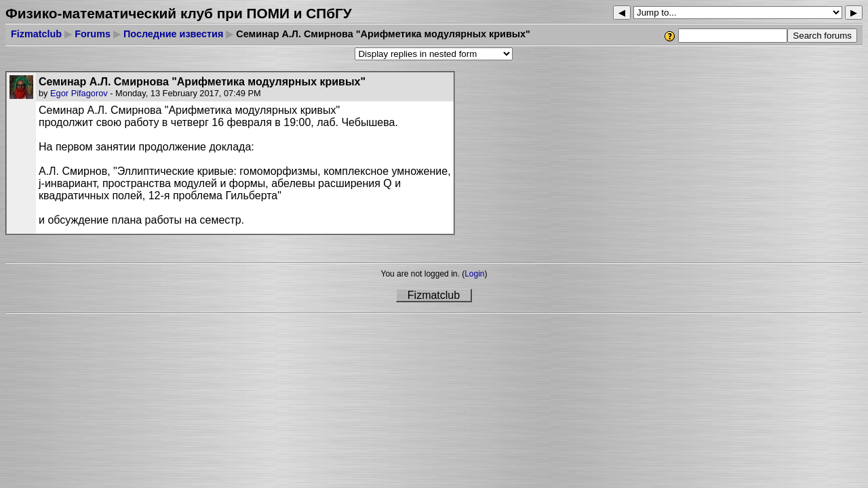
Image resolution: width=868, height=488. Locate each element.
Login (474, 274)
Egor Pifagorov (79, 93)
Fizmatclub (36, 34)
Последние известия (173, 34)
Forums (93, 34)
